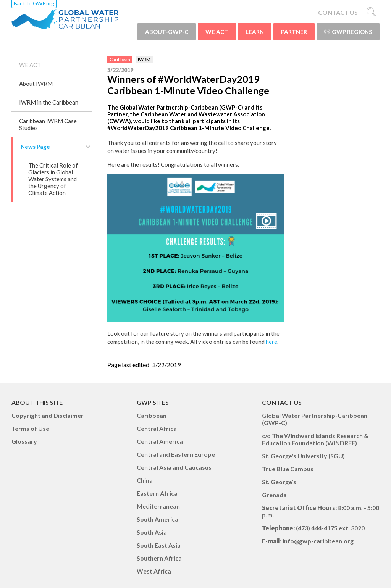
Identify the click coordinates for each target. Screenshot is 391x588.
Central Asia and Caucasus (174, 467)
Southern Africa (159, 558)
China (145, 480)
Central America (160, 441)
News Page (35, 147)
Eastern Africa (157, 493)
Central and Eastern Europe (176, 454)
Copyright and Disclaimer (48, 415)
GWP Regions (348, 32)
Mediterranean (158, 506)
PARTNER (294, 32)
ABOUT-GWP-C (167, 32)
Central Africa (157, 428)
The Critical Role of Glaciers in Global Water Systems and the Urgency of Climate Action (53, 179)
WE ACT (217, 32)
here (271, 342)
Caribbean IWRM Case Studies (48, 124)
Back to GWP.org (34, 3)
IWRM (144, 59)
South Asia (152, 532)
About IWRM (36, 84)
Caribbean (120, 59)
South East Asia (159, 545)
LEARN (255, 32)
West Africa (154, 571)
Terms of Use (30, 428)
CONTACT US (338, 12)
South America (158, 519)
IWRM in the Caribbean (49, 102)
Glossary (24, 441)
